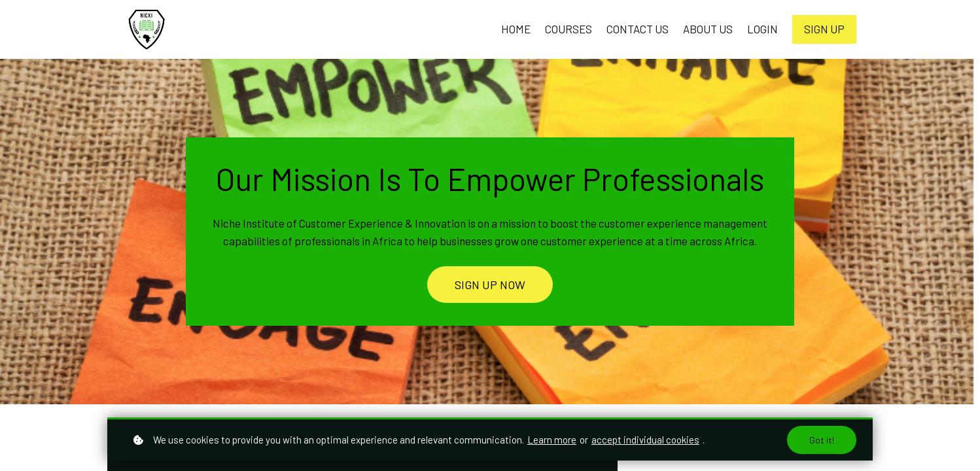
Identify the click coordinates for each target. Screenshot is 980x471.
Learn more (552, 440)
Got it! (822, 440)
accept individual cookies (645, 440)
